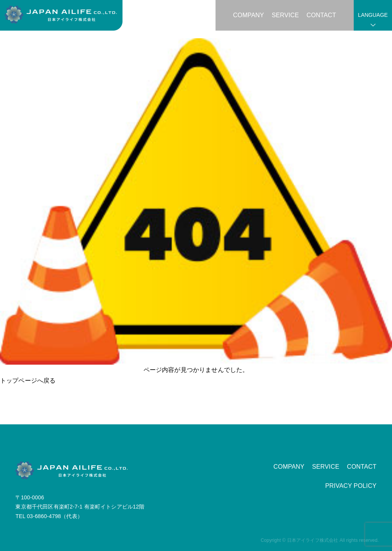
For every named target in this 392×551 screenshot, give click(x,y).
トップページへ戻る (28, 381)
